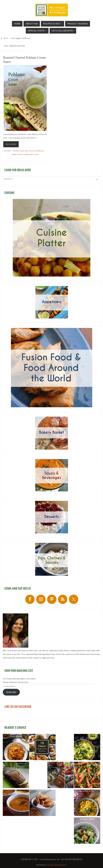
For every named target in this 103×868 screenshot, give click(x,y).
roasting (26, 154)
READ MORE (11, 144)
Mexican (32, 151)
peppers (14, 154)
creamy (22, 151)
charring (15, 151)
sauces (31, 154)
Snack (37, 154)
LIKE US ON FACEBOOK (18, 707)
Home (6, 38)
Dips (26, 151)
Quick (20, 154)
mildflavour (40, 151)
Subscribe (11, 692)
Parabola (51, 865)
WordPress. (62, 865)
